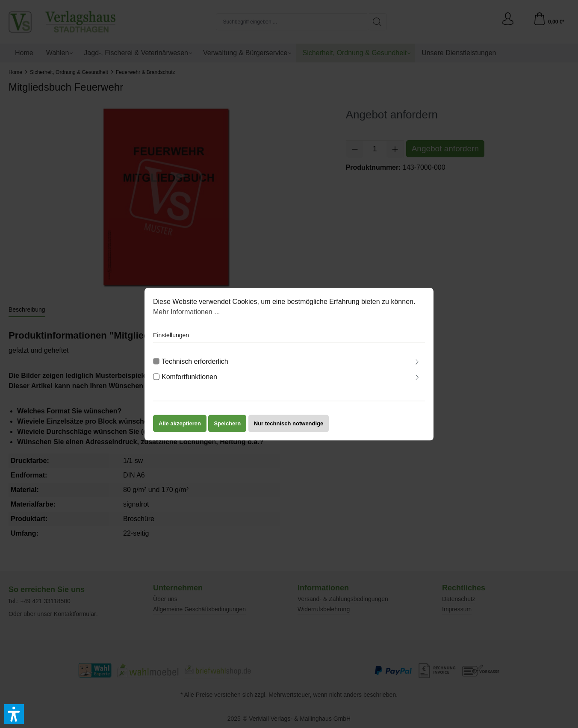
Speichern (227, 429)
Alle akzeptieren (180, 429)
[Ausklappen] (417, 368)
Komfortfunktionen (189, 382)
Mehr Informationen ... (187, 317)
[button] (14, 714)
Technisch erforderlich (195, 367)
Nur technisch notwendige (289, 429)
